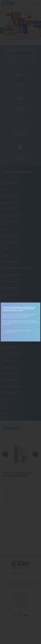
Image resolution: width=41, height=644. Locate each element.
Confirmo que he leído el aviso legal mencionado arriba (16, 331)
